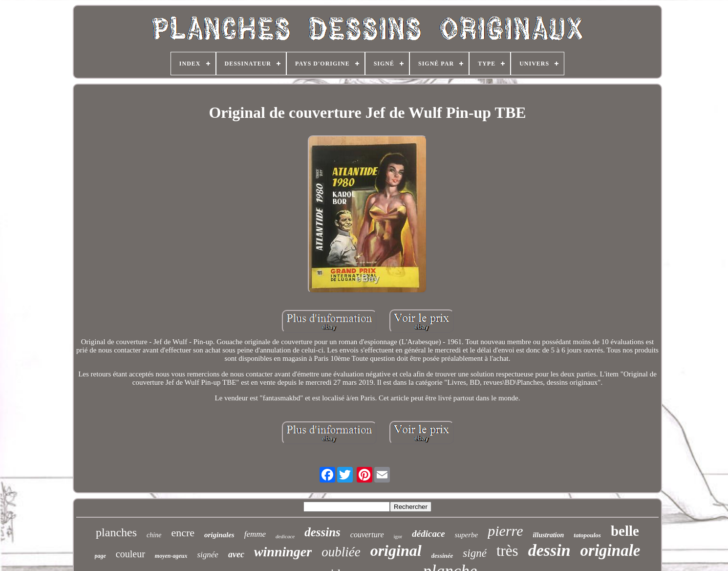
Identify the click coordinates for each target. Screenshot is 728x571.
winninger (283, 552)
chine (154, 535)
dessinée (442, 556)
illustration (548, 535)
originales (219, 535)
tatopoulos (587, 535)
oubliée (341, 552)
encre (183, 533)
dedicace (285, 536)
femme (255, 534)
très (507, 551)
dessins (322, 532)
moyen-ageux (171, 556)
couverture (367, 535)
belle (625, 531)
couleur (130, 554)
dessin (549, 550)
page (100, 556)
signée (207, 555)
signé (475, 553)
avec (236, 554)
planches (116, 532)
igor (398, 536)
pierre (505, 531)
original (396, 550)
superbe (467, 535)
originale (610, 550)
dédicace (428, 534)
